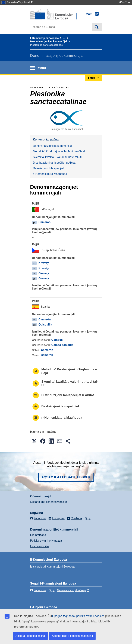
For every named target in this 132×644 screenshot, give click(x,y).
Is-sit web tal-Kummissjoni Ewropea (52, 567)
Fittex (97, 27)
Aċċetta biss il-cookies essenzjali (72, 636)
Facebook (38, 590)
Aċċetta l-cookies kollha (30, 636)
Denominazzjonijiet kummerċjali (49, 41)
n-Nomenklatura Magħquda (50, 174)
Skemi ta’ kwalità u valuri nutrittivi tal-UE (58, 157)
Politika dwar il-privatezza (46, 541)
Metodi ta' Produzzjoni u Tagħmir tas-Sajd (59, 151)
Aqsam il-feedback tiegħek (66, 477)
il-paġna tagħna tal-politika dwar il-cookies (78, 616)
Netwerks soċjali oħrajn (72, 590)
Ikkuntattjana (38, 535)
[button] (34, 441)
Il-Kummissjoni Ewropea (44, 38)
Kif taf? (124, 2)
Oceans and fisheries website (48, 502)
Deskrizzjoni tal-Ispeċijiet (48, 168)
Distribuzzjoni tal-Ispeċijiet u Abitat (54, 163)
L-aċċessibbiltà (39, 546)
